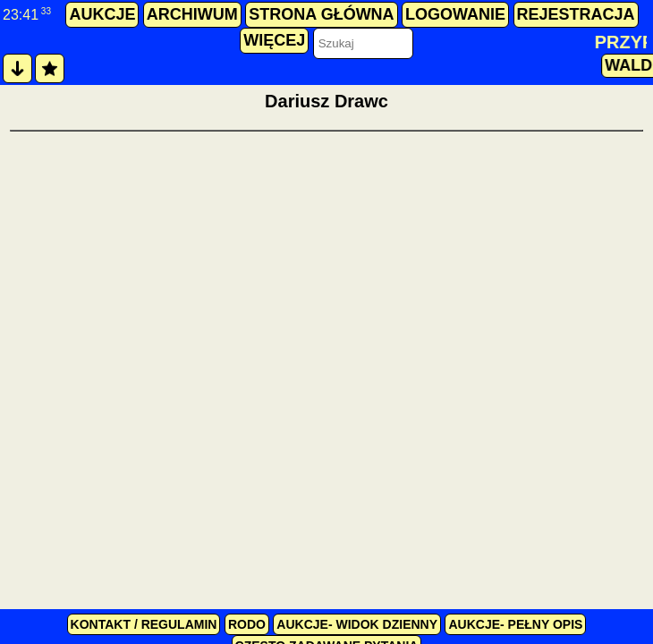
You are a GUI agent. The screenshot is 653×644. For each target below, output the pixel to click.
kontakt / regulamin (144, 624)
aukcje (102, 14)
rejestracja (576, 14)
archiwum (192, 14)
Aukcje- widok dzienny (357, 624)
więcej (274, 40)
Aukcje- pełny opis (515, 624)
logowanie (455, 14)
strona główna (321, 14)
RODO (247, 624)
